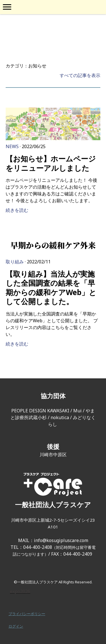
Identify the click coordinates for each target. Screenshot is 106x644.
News (12, 146)
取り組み (15, 262)
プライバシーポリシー (27, 614)
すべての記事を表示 (80, 75)
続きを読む (17, 210)
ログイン (16, 626)
